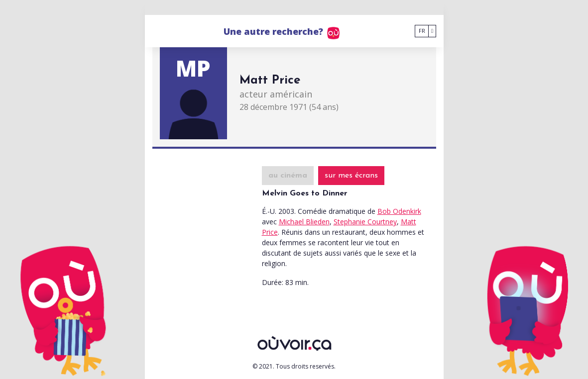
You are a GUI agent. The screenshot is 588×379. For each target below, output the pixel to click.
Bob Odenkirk (399, 211)
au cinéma (288, 176)
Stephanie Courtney (365, 222)
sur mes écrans (351, 176)
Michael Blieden (304, 222)
